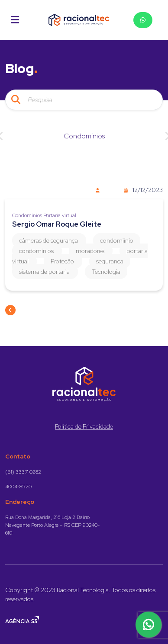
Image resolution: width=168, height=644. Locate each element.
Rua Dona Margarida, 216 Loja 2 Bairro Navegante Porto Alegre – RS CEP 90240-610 (52, 525)
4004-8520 (18, 487)
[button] (15, 20)
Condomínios (84, 136)
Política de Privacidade (84, 426)
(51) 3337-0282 (23, 472)
